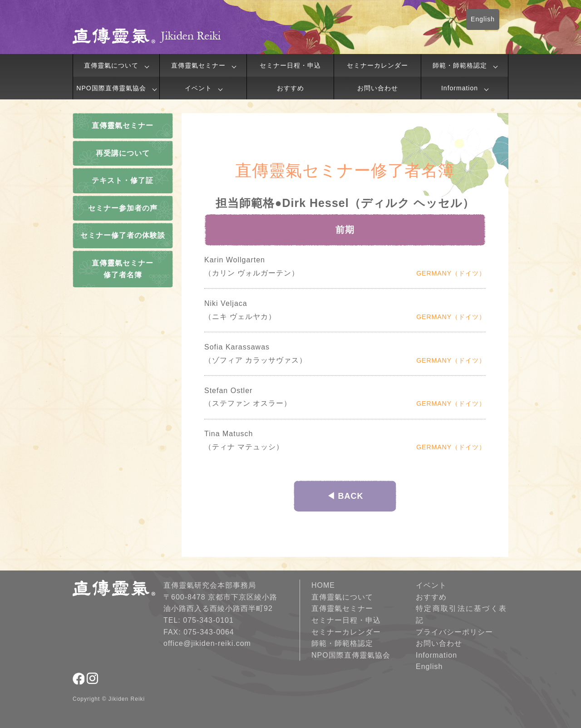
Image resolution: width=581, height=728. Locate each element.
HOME (323, 585)
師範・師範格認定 (460, 65)
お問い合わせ (378, 88)
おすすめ (290, 88)
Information (460, 88)
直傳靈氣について (111, 65)
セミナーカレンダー (377, 65)
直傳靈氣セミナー (198, 65)
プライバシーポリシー (454, 632)
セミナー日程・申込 (290, 65)
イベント (198, 88)
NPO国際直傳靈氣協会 (111, 88)
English (483, 19)
